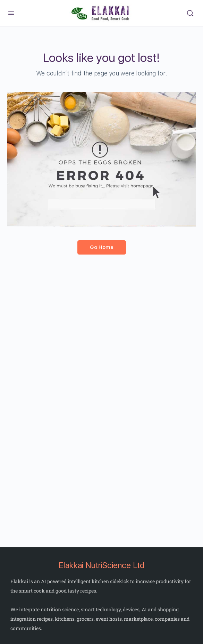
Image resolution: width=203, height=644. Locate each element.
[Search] (190, 13)
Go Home (102, 247)
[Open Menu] (11, 13)
